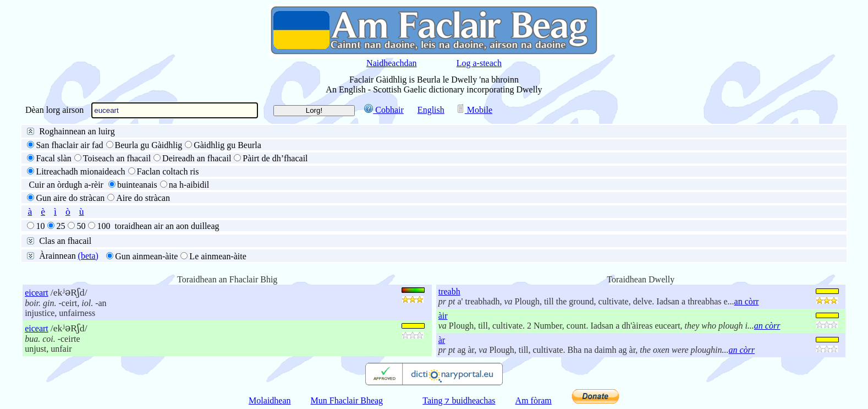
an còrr (747, 301)
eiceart (37, 293)
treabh (449, 291)
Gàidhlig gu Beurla (227, 145)
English (431, 110)
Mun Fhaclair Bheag (347, 400)
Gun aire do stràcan (70, 198)
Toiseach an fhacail (117, 158)
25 (61, 226)
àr (442, 340)
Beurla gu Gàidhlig (149, 145)
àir (443, 316)
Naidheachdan (392, 63)
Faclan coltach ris (168, 171)
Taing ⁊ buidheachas (459, 400)
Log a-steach (479, 63)
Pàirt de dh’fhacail (275, 158)
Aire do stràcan (143, 198)
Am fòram (534, 400)
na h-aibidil (189, 185)
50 (81, 226)
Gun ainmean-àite (146, 256)
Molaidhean (270, 400)
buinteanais (137, 185)
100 (103, 226)
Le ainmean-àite (218, 256)
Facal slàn (53, 158)
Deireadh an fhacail (197, 158)
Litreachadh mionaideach (80, 171)
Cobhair (384, 110)
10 (40, 226)
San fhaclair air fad (69, 145)
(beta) (88, 256)
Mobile (474, 110)
